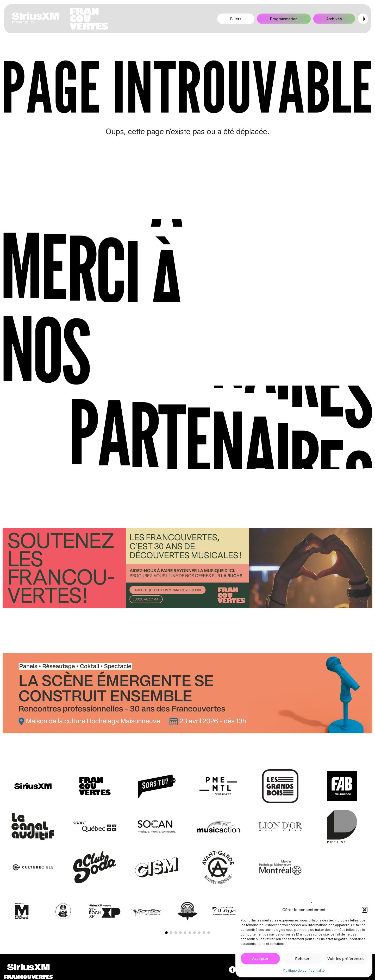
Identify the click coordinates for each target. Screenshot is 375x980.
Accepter (260, 958)
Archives (334, 19)
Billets (236, 19)
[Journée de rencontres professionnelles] (187, 694)
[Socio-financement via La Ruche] (187, 569)
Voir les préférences (346, 958)
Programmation (284, 19)
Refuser (302, 958)
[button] (365, 910)
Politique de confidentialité (304, 971)
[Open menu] (363, 19)
